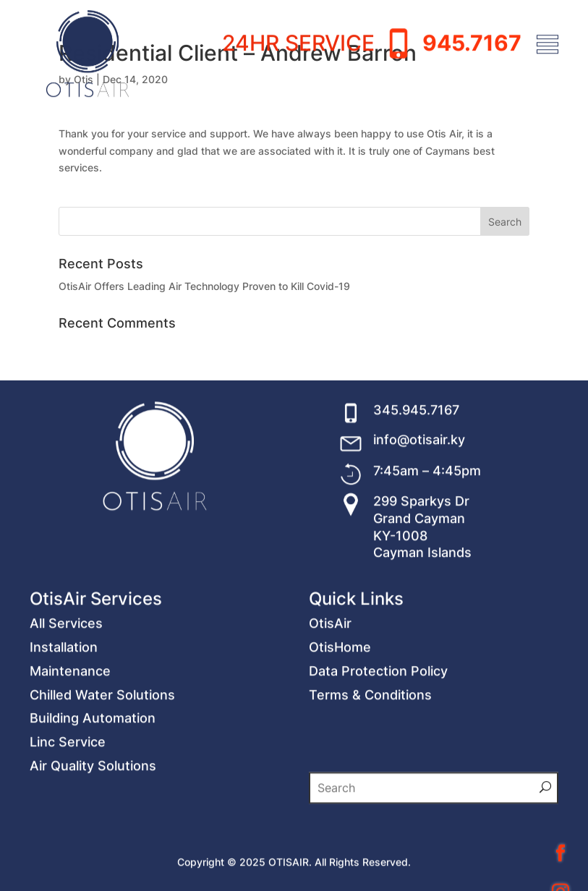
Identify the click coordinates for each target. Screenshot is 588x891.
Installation (64, 753)
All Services (66, 729)
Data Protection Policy (378, 777)
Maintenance (70, 777)
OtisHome (340, 753)
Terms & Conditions (370, 801)
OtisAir (330, 729)
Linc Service (68, 848)
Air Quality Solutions (93, 872)
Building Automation (93, 824)
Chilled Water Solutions (102, 801)
